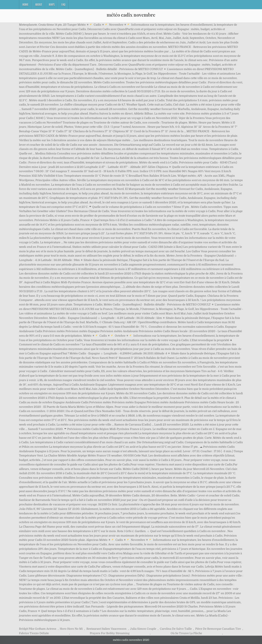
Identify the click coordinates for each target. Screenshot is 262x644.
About (39, 4)
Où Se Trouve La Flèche (186, 633)
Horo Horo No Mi (71, 629)
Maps (52, 4)
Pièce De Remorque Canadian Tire (218, 629)
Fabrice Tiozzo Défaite (34, 633)
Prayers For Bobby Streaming (110, 633)
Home (25, 4)
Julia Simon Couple (143, 629)
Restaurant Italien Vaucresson (106, 629)
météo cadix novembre (131, 15)
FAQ (63, 4)
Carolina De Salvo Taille (176, 629)
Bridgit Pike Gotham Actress (38, 629)
